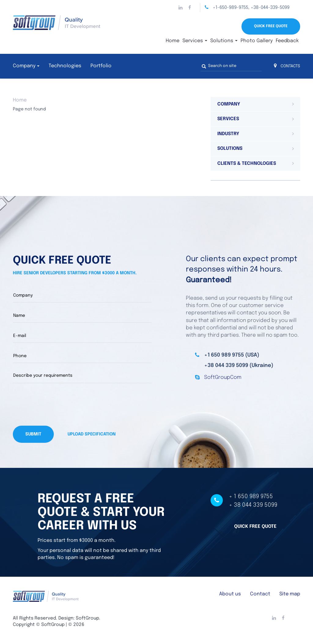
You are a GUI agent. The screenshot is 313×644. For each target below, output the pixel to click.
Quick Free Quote (271, 26)
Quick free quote (255, 526)
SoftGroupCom (223, 378)
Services (195, 41)
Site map (290, 593)
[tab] (255, 104)
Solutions (224, 41)
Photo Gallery (257, 41)
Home (173, 41)
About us (230, 593)
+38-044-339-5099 (270, 8)
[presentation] (59, 404)
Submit (33, 434)
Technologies (65, 66)
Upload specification (92, 434)
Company (24, 66)
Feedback (287, 41)
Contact (260, 593)
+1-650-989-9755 (230, 8)
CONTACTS (287, 66)
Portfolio (101, 66)
